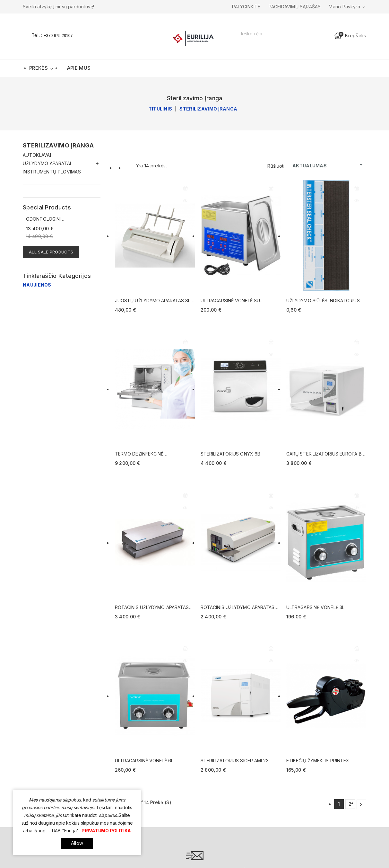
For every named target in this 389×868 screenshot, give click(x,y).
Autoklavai (37, 155)
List (127, 167)
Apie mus (79, 68)
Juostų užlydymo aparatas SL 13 (153, 301)
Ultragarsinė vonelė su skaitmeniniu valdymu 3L (231, 301)
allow (77, 843)
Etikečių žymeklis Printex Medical (318, 761)
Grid (118, 167)
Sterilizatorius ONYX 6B (230, 454)
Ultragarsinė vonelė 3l (315, 607)
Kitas (361, 805)
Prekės (42, 69)
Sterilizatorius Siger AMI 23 (235, 761)
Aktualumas (328, 165)
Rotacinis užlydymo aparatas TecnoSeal (238, 608)
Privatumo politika (106, 831)
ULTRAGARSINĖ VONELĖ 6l (144, 761)
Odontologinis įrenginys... (45, 219)
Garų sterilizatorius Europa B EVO (324, 454)
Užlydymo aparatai (47, 163)
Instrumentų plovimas (52, 172)
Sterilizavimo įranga (58, 145)
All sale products (51, 252)
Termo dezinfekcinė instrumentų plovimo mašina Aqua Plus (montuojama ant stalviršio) (151, 454)
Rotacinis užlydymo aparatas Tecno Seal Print (152, 608)
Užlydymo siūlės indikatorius (323, 301)
